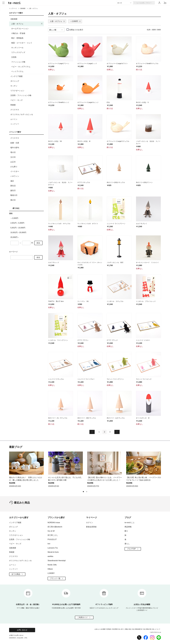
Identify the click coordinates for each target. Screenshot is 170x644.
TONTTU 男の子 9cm (56, 301)
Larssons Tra (53, 548)
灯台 (108, 102)
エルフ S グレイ (141, 224)
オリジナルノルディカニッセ (27, 114)
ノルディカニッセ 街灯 (115, 262)
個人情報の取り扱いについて (152, 629)
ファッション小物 (18, 62)
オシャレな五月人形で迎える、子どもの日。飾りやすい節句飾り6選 (65, 479)
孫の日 (27, 200)
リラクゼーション (27, 91)
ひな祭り (27, 167)
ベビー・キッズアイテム (21, 67)
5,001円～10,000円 (18, 228)
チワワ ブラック (112, 340)
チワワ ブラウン (83, 340)
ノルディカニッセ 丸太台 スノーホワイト (60, 184)
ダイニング (27, 81)
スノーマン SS (83, 301)
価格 (11, 213)
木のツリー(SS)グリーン (144, 182)
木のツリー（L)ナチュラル (116, 418)
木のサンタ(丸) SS (55, 141)
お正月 (27, 162)
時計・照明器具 (17, 38)
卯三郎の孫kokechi (55, 527)
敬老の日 (27, 195)
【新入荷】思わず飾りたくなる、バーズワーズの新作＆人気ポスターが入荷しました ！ (105, 479)
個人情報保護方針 (137, 629)
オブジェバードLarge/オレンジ (88, 102)
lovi (49, 544)
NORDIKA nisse (54, 523)
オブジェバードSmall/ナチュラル (147, 63)
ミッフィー (27, 124)
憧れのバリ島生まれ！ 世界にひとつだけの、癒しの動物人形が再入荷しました (26, 479)
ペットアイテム (17, 71)
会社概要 (103, 629)
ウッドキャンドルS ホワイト (88, 224)
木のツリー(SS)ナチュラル (116, 182)
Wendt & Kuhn (53, 552)
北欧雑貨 (23, 8)
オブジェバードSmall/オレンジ (59, 102)
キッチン (27, 86)
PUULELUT (52, 539)
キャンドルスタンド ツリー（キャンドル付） (90, 264)
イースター (27, 171)
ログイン (90, 523)
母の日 (27, 152)
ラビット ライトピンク (144, 379)
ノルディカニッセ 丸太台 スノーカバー (148, 142)
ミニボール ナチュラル (115, 301)
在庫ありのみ (76, 30)
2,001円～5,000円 (17, 223)
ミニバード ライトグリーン (116, 224)
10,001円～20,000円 (18, 232)
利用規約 (109, 629)
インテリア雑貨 (27, 76)
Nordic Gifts (52, 565)
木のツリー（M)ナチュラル (87, 418)
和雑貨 (27, 105)
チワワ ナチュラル (84, 182)
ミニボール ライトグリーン (58, 340)
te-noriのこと (130, 523)
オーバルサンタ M (143, 418)
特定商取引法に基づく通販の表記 (122, 629)
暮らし (127, 544)
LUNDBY (51, 573)
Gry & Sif (51, 531)
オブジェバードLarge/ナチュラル (118, 141)
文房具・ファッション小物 (27, 95)
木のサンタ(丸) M (84, 141)
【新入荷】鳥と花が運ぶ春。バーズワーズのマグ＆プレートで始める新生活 (144, 479)
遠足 (27, 181)
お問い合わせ (22, 630)
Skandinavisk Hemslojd (57, 561)
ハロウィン (27, 176)
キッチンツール (17, 48)
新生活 (27, 186)
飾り (126, 531)
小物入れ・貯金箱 (18, 33)
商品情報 (128, 527)
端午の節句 (27, 148)
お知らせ (97, 629)
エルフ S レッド (54, 262)
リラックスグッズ (18, 52)
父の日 (27, 157)
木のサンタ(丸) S (142, 102)
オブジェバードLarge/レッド (87, 63)
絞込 (38, 243)
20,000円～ (15, 237)
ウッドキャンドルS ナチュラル (59, 224)
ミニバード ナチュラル (56, 379)
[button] (158, 463)
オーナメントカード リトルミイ (147, 262)
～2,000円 (14, 218)
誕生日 (27, 191)
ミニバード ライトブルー (86, 379)
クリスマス (27, 110)
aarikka (50, 556)
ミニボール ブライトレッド (146, 301)
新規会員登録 (91, 527)
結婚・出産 (27, 143)
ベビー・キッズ (27, 100)
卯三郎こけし (53, 535)
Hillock (50, 569)
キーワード (13, 252)
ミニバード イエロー (143, 340)
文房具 (14, 57)
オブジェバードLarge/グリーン (59, 63)
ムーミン (27, 119)
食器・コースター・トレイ (22, 43)
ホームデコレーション (20, 29)
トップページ (13, 8)
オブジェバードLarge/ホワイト (117, 63)
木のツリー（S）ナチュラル (58, 418)
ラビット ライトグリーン (115, 379)
